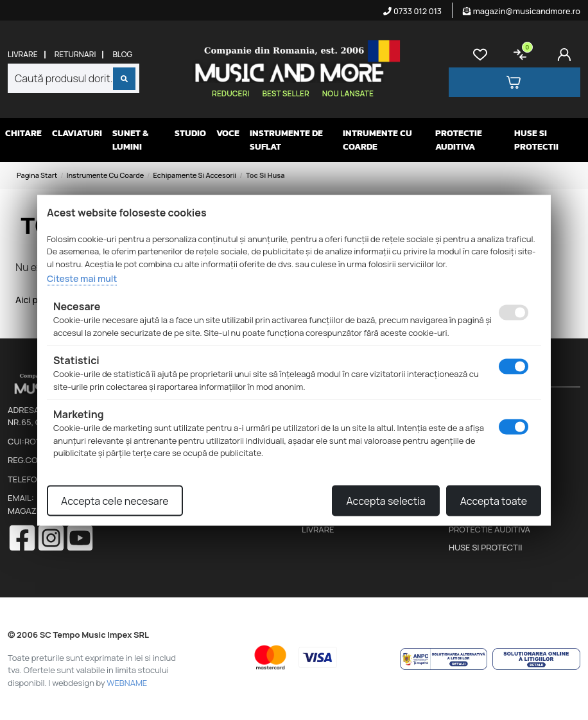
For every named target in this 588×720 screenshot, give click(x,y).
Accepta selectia (385, 500)
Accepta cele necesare (115, 500)
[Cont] (567, 55)
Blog (122, 55)
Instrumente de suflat (286, 140)
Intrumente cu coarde (377, 140)
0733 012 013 (412, 11)
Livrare (23, 55)
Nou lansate (348, 93)
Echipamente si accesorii (195, 175)
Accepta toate (494, 500)
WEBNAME (127, 683)
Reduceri (230, 93)
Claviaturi (77, 133)
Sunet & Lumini (130, 140)
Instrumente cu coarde (106, 175)
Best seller (285, 93)
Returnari (75, 55)
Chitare (23, 133)
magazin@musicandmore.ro (522, 11)
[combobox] (73, 78)
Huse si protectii (536, 140)
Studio (190, 133)
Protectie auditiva (459, 140)
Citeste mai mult (82, 278)
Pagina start (37, 175)
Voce (228, 133)
